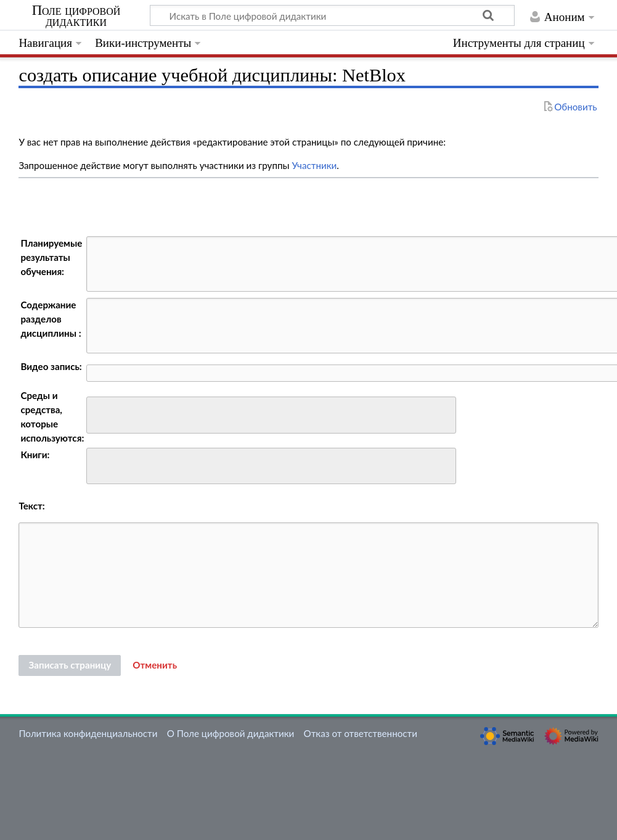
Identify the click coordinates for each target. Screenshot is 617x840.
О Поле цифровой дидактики (231, 733)
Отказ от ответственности (361, 733)
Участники (314, 165)
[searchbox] (98, 414)
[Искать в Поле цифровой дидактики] (332, 15)
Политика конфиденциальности (88, 733)
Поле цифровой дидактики (76, 16)
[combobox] (271, 415)
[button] (155, 665)
